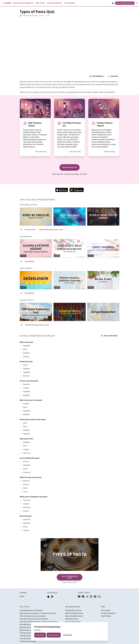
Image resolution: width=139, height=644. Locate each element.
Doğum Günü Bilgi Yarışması (74, 616)
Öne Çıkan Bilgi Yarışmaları (23, 3)
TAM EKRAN (113, 76)
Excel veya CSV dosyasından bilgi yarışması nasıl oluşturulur (38, 622)
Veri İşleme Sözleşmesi (108, 613)
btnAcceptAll (40, 635)
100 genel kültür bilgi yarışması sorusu (51, 230)
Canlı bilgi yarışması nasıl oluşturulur (31, 610)
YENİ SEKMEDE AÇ (97, 76)
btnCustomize (67, 635)
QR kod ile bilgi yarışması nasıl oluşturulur (33, 616)
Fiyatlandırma (70, 3)
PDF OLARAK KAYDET (109, 336)
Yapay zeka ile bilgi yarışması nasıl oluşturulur (34, 619)
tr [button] (136, 3)
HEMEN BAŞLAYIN (69, 167)
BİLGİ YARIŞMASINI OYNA (69, 577)
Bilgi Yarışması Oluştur (125, 3)
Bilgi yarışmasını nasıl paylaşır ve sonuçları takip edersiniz (38, 613)
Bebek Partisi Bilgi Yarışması (74, 613)
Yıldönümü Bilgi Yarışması (73, 610)
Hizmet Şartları (106, 610)
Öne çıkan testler (30, 230)
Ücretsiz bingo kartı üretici (28, 641)
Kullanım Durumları (54, 3)
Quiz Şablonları (29, 261)
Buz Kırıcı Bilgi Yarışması (73, 622)
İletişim (22, 596)
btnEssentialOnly (54, 635)
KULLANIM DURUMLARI (73, 607)
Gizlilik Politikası (106, 616)
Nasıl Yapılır (40, 3)
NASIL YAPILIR (24, 607)
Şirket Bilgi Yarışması (72, 619)
